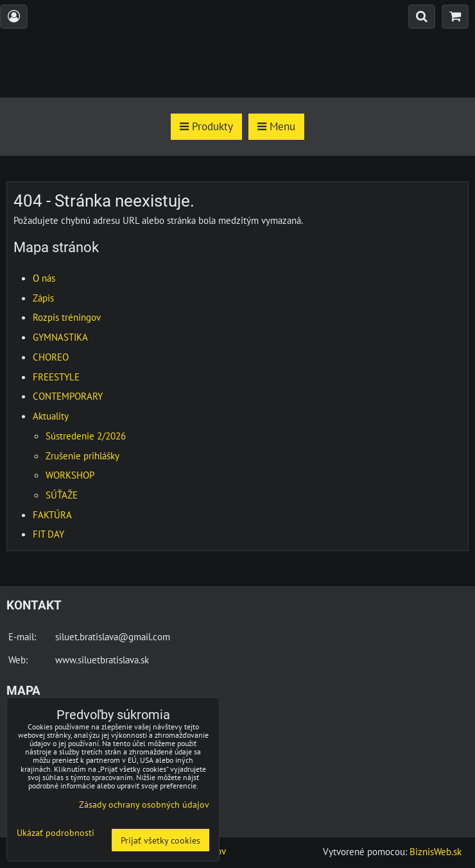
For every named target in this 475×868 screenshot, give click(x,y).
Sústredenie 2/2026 (86, 436)
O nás (44, 278)
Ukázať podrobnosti (56, 833)
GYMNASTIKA (60, 337)
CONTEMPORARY (68, 396)
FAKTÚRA (52, 515)
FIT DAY (48, 534)
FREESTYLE (56, 377)
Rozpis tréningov (67, 317)
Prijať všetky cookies (160, 840)
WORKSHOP (70, 475)
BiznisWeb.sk (436, 851)
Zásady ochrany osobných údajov (144, 804)
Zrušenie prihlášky (82, 455)
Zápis (43, 298)
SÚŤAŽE (62, 495)
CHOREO (51, 357)
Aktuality (51, 416)
